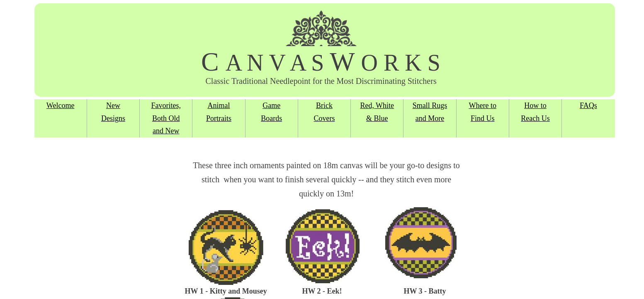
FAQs (588, 105)
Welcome (61, 105)
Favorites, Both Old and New (166, 118)
